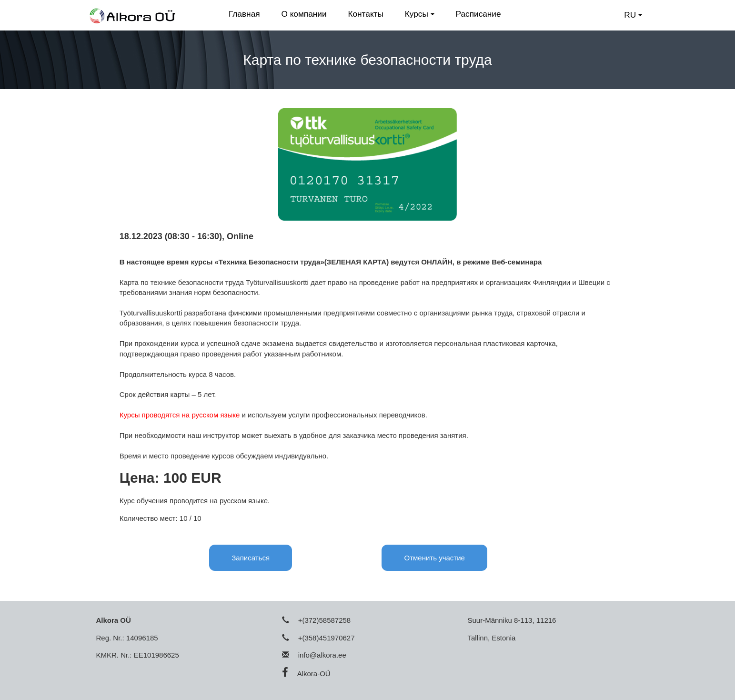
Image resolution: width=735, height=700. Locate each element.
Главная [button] (244, 14)
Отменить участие (434, 558)
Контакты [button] (366, 14)
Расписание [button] (478, 14)
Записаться (251, 558)
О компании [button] (304, 14)
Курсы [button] (420, 14)
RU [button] (633, 15)
